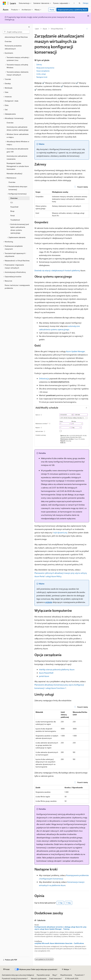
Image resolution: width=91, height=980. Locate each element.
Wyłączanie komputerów (45, 68)
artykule (49, 602)
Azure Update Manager (75, 351)
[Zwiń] (29, 27)
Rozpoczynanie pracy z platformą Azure (72, 10)
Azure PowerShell (46, 673)
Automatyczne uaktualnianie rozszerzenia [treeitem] (17, 157)
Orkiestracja (44, 378)
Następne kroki (42, 77)
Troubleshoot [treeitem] (15, 220)
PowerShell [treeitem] (14, 207)
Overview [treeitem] (8, 41)
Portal (52, 10)
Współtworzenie (66, 975)
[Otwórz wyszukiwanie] (80, 3)
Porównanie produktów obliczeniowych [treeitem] (13, 47)
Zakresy (39, 64)
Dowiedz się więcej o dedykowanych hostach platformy (57, 270)
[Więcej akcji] (87, 29)
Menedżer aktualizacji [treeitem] (14, 173)
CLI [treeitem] (12, 202)
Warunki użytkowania (39, 978)
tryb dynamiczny (60, 532)
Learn (37, 29)
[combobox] (16, 32)
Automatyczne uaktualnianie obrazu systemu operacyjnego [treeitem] (18, 128)
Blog (54, 975)
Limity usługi (41, 74)
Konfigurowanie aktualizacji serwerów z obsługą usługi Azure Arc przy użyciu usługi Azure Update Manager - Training (60, 928)
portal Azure (44, 676)
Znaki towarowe (55, 978)
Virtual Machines (57, 29)
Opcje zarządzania (43, 71)
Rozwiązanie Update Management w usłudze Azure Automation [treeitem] (18, 166)
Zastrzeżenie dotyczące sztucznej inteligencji (18, 975)
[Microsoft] (4, 3)
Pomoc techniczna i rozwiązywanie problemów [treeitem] (17, 287)
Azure (45, 29)
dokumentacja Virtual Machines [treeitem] (16, 37)
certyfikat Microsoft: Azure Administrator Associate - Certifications (59, 943)
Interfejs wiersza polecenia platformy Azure (57, 669)
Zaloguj (85, 3)
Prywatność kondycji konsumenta (14, 978)
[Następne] (74, 3)
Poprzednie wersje (43, 975)
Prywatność (79, 975)
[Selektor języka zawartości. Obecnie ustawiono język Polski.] (6, 969)
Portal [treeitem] (13, 216)
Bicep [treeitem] (12, 211)
